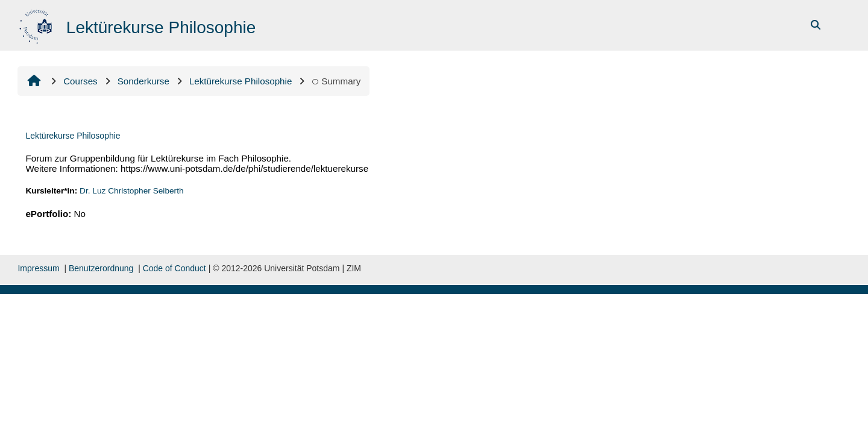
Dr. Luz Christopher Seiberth (132, 191)
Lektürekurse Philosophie (73, 136)
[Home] (37, 24)
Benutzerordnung (101, 268)
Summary (336, 81)
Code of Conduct (175, 268)
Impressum (38, 268)
